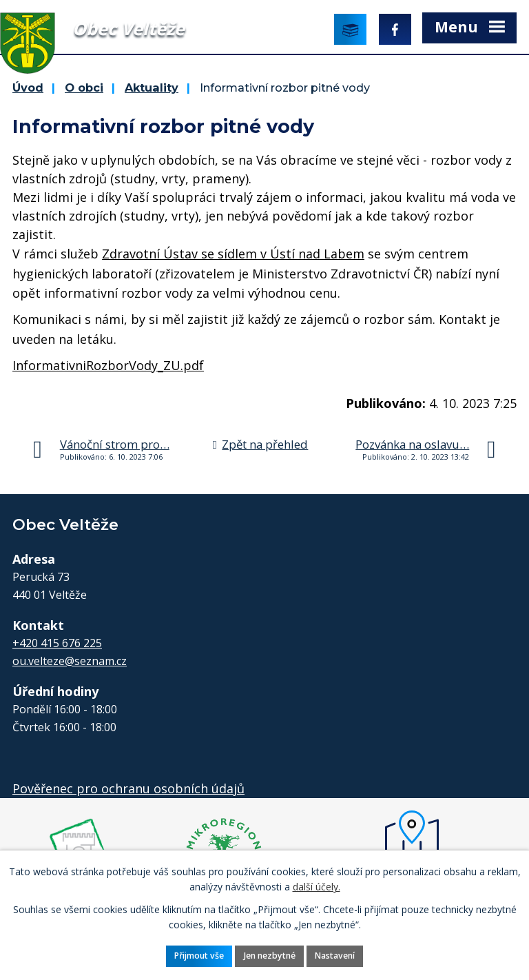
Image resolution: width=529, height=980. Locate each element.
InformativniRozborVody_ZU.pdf (108, 365)
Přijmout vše (199, 956)
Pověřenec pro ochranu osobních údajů (128, 788)
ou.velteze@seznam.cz (70, 661)
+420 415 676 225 (57, 643)
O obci (84, 88)
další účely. (317, 887)
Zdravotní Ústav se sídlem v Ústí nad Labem (233, 254)
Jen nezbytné (270, 956)
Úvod (28, 88)
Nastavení (335, 956)
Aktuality (152, 88)
